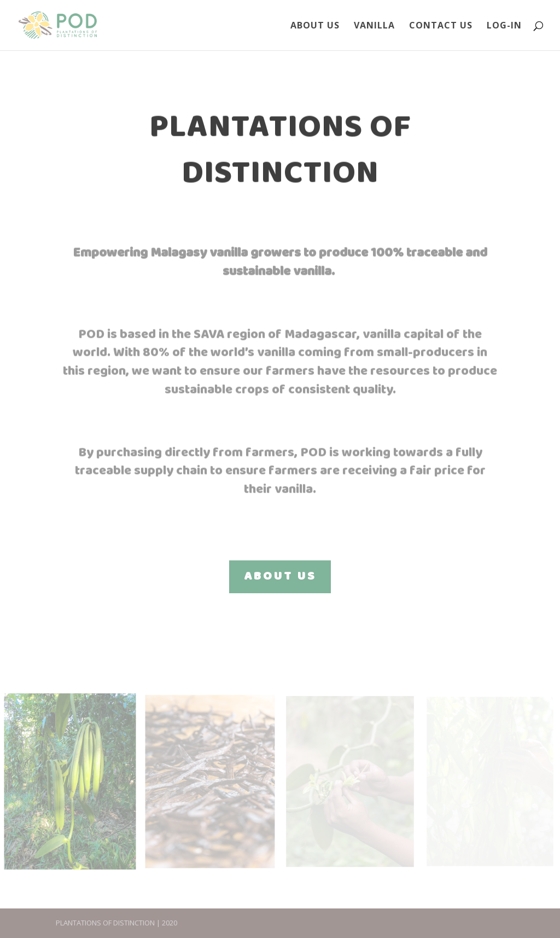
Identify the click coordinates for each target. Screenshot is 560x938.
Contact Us (441, 26)
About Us (315, 26)
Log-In (504, 26)
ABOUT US (280, 577)
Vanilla (374, 26)
